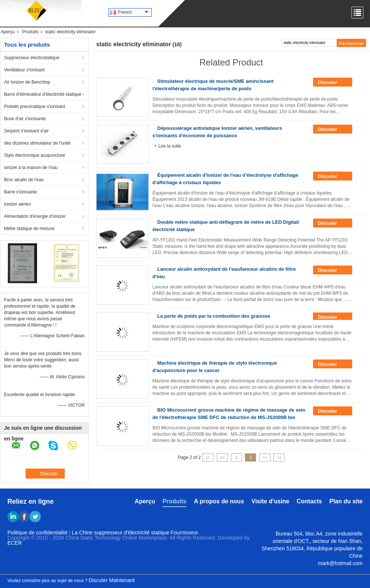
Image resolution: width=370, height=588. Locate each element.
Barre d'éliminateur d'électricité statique (43, 94)
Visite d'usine (270, 501)
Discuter (333, 82)
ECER (15, 543)
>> (265, 457)
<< (222, 457)
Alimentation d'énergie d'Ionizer (35, 216)
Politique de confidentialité (38, 533)
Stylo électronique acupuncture (35, 155)
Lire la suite (170, 146)
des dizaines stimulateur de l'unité (37, 143)
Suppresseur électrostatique (32, 58)
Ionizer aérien (18, 204)
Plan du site (346, 501)
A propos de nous (219, 501)
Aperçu (8, 32)
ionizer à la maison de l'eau (31, 168)
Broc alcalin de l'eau (24, 180)
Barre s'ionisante (21, 192)
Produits (30, 32)
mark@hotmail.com (340, 563)
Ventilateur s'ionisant (24, 70)
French (133, 12)
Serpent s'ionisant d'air (26, 131)
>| (279, 457)
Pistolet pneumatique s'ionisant (35, 107)
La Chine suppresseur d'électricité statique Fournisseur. (135, 533)
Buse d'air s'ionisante (25, 119)
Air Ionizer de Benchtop (27, 82)
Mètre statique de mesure (29, 229)
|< (208, 457)
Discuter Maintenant (112, 580)
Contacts (309, 501)
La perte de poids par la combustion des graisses (214, 316)
